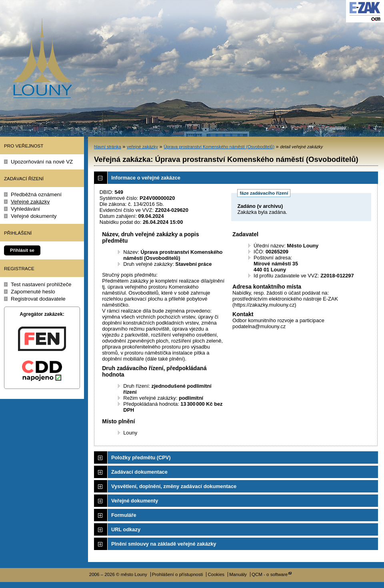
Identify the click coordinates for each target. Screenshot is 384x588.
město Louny (42, 58)
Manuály (238, 574)
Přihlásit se (22, 250)
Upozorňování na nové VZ (42, 162)
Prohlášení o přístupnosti (177, 574)
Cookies (216, 574)
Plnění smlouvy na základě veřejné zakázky (164, 544)
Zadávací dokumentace (139, 472)
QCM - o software (270, 574)
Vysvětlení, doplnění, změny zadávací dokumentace (174, 486)
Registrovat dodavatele (38, 299)
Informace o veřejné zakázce (146, 178)
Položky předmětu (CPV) (141, 457)
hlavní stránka (108, 147)
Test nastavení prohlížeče (41, 284)
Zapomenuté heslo (33, 292)
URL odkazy (126, 529)
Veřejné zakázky (30, 202)
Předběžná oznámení (36, 194)
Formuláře (124, 515)
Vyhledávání (25, 209)
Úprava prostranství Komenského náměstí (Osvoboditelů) (219, 147)
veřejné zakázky (142, 147)
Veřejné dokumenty (34, 216)
